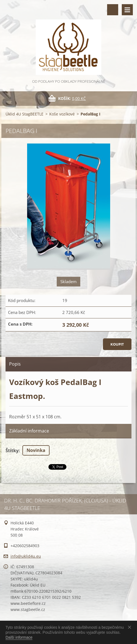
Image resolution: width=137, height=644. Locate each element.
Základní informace (29, 431)
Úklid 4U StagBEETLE (24, 114)
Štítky (12, 451)
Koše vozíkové (62, 114)
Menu (127, 10)
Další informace (19, 637)
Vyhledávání (113, 10)
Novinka (36, 450)
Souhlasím (131, 627)
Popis (15, 364)
